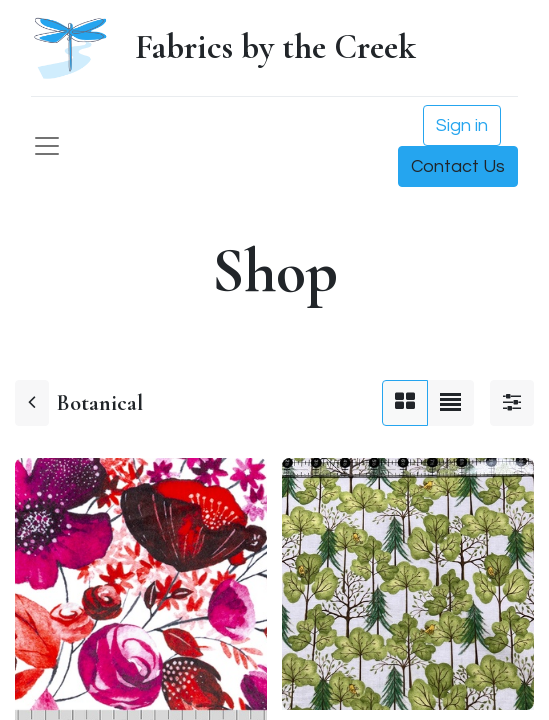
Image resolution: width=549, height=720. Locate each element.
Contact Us (458, 166)
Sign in (462, 125)
